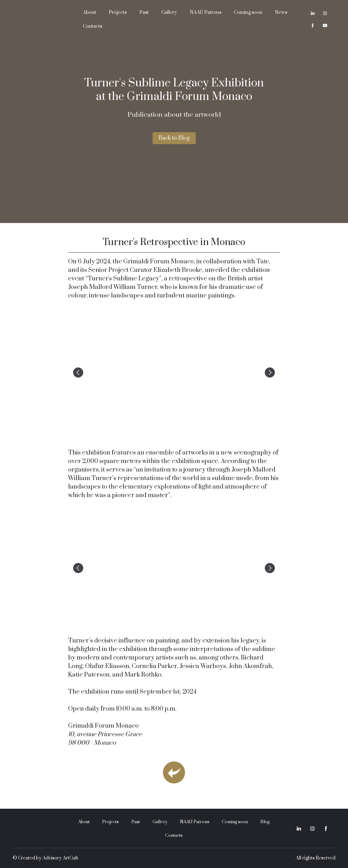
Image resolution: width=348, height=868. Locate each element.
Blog (265, 822)
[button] (313, 13)
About (90, 12)
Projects (118, 12)
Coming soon (248, 12)
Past (144, 12)
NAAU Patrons (206, 12)
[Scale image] (174, 372)
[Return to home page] (43, 20)
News (281, 12)
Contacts (93, 26)
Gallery (169, 12)
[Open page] (174, 772)
